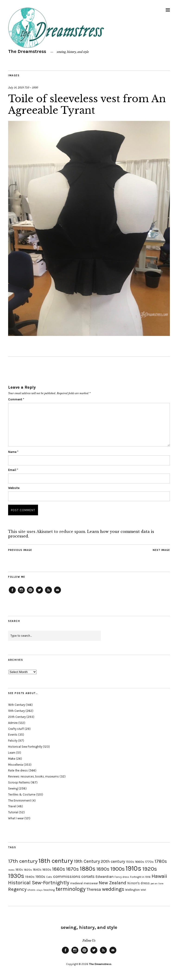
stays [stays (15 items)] (40, 890)
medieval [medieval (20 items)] (76, 883)
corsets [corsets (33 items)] (88, 876)
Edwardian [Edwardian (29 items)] (105, 877)
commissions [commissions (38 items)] (67, 876)
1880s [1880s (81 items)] (88, 869)
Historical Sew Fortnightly (25, 747)
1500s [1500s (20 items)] (130, 862)
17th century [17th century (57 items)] (23, 861)
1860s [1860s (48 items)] (59, 869)
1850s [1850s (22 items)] (47, 870)
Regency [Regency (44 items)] (17, 889)
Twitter (39, 593)
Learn (12, 753)
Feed (48, 593)
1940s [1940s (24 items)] (30, 877)
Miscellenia (16, 765)
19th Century (16, 711)
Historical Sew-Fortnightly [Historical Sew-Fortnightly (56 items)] (39, 883)
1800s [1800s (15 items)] (11, 870)
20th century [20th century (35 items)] (113, 861)
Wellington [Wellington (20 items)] (132, 890)
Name (13, 452)
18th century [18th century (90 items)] (56, 861)
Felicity (13, 741)
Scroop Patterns (19, 782)
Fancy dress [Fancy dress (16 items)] (122, 877)
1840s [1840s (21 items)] (37, 869)
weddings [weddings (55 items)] (113, 889)
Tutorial (13, 812)
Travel (12, 806)
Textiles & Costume (22, 794)
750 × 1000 (31, 88)
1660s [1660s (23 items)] (140, 862)
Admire (13, 723)
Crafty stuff (16, 729)
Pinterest (30, 593)
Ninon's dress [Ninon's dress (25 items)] (138, 883)
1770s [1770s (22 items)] (149, 862)
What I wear (16, 818)
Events (13, 735)
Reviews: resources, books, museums (33, 776)
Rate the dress (18, 770)
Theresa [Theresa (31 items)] (94, 889)
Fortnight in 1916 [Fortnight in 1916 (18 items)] (140, 877)
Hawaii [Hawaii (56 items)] (159, 876)
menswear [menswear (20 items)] (91, 883)
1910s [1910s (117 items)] (133, 868)
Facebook (12, 593)
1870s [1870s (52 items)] (72, 869)
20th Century (17, 717)
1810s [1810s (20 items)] (19, 870)
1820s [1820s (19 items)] (28, 870)
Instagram (21, 593)
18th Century (17, 705)
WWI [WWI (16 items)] (143, 890)
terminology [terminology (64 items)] (71, 889)
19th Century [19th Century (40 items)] (87, 861)
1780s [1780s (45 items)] (161, 861)
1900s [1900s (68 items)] (118, 869)
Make (12, 759)
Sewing (13, 788)
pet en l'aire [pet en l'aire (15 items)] (157, 883)
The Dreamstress (27, 51)
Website (14, 488)
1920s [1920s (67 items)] (150, 869)
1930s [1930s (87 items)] (16, 876)
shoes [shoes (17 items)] (31, 890)
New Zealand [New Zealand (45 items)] (113, 883)
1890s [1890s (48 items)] (103, 869)
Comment (16, 399)
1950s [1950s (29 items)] (40, 877)
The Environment (19, 800)
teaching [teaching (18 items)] (49, 890)
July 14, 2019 (16, 88)
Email (13, 470)
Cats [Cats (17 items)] (49, 877)
